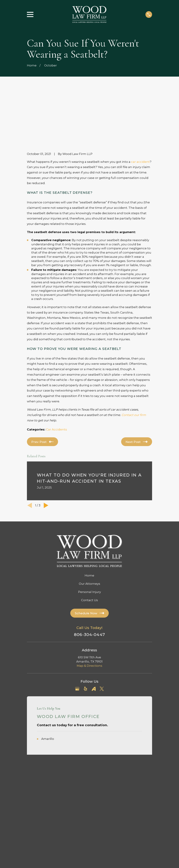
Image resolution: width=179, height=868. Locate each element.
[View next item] (46, 453)
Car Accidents (56, 377)
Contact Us (89, 548)
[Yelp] (85, 637)
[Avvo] (94, 637)
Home (89, 523)
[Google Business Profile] (77, 637)
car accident (140, 110)
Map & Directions (89, 614)
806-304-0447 (89, 583)
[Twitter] (102, 637)
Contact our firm (134, 363)
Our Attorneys (89, 532)
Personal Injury (89, 540)
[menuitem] (32, 744)
